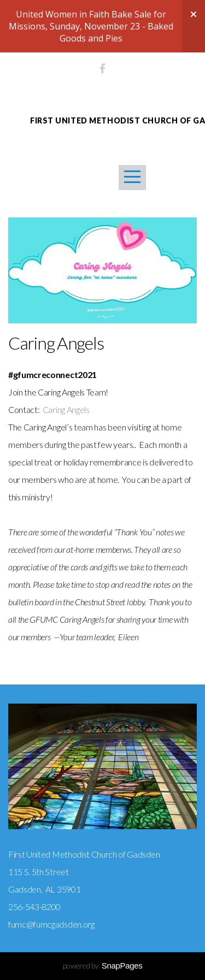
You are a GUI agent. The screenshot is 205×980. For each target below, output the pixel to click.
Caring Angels (65, 409)
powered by (103, 966)
